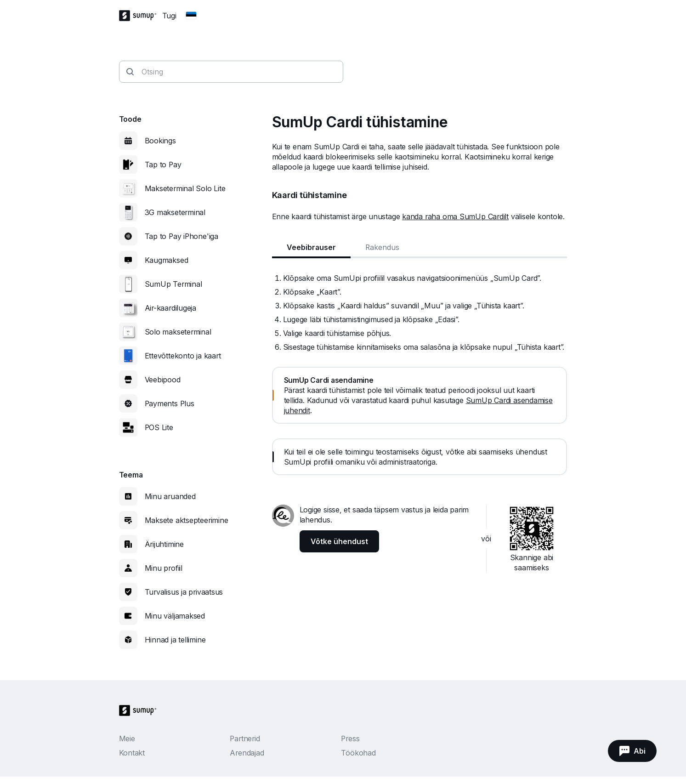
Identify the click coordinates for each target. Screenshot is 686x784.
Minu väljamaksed (175, 616)
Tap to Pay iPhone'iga (181, 236)
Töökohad (358, 753)
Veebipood (163, 380)
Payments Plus (170, 403)
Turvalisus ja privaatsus (184, 592)
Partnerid (245, 739)
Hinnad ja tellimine (175, 640)
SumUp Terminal (173, 284)
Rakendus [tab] (382, 247)
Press (350, 739)
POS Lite (159, 427)
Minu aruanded (170, 496)
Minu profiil (164, 568)
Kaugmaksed (167, 260)
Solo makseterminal (178, 332)
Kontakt (132, 753)
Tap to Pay (163, 165)
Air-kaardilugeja (170, 308)
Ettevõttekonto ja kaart (183, 356)
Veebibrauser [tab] (311, 247)
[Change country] (191, 16)
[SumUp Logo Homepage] (141, 16)
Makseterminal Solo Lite (185, 188)
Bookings (160, 141)
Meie (127, 739)
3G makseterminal (175, 212)
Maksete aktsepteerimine (187, 520)
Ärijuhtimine (164, 544)
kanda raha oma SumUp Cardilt (455, 216)
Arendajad (247, 753)
